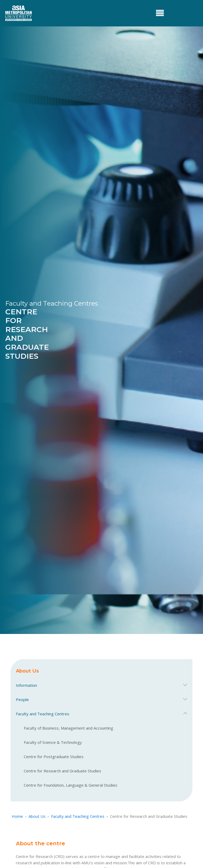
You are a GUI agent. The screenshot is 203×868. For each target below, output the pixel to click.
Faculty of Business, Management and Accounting (68, 728)
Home (17, 816)
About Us (37, 816)
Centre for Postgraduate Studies (54, 757)
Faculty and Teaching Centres (101, 714)
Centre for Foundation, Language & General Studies (71, 785)
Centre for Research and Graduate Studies (63, 771)
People (101, 699)
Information (101, 685)
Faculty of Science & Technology (53, 742)
